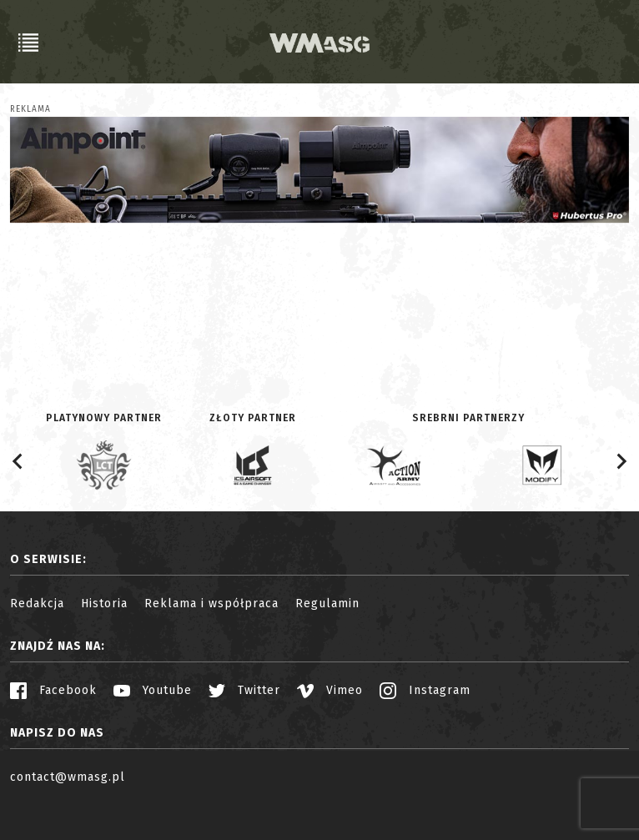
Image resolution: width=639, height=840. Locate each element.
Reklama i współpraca (211, 604)
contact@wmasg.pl (68, 777)
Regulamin (327, 604)
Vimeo (330, 690)
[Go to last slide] (18, 461)
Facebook (53, 690)
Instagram (425, 690)
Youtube (153, 690)
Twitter (244, 690)
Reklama (30, 109)
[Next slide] (621, 461)
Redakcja (37, 604)
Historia (104, 604)
